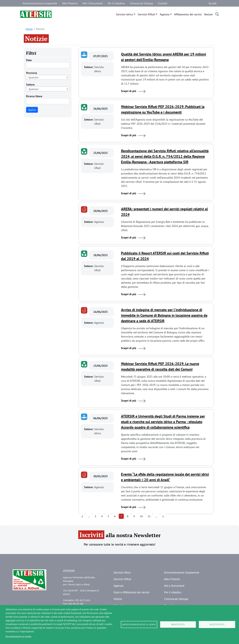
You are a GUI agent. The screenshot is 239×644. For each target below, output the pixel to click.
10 (141, 516)
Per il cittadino (116, 3)
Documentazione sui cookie (18, 636)
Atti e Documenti (93, 3)
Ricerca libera (34, 96)
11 (149, 516)
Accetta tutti (217, 624)
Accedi (213, 3)
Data (29, 60)
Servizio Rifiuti (146, 14)
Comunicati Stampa (142, 3)
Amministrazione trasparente (40, 3)
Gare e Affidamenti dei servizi (131, 592)
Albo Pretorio (70, 3)
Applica (32, 110)
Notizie (208, 14)
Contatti (163, 3)
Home (29, 29)
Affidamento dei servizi (188, 14)
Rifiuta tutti (178, 624)
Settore (30, 85)
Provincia (32, 73)
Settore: (89, 67)
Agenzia (165, 14)
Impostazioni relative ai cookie (139, 624)
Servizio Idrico (124, 14)
